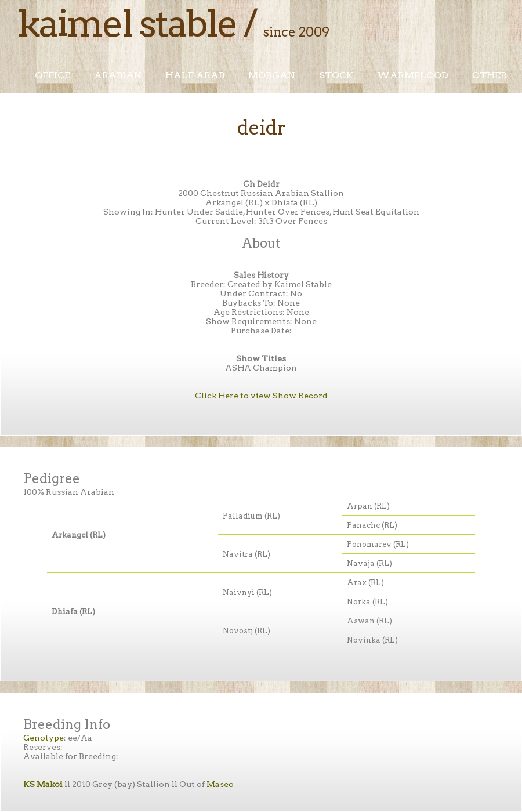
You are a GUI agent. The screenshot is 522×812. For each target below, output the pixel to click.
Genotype (43, 738)
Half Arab (195, 75)
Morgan (272, 75)
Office (52, 75)
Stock (336, 75)
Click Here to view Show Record (261, 396)
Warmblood (413, 75)
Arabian (118, 75)
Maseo (220, 784)
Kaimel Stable (127, 23)
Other (490, 75)
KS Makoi (43, 784)
